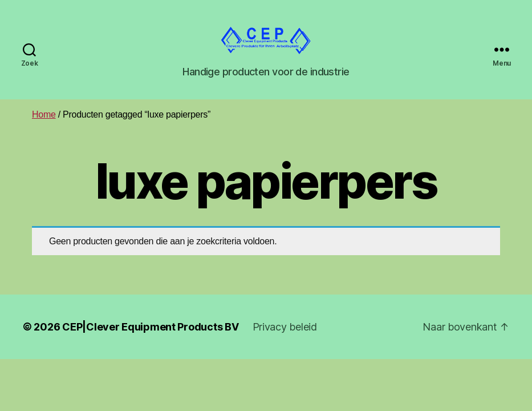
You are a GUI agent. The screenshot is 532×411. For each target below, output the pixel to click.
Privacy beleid (285, 340)
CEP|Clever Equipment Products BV (150, 340)
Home (44, 128)
